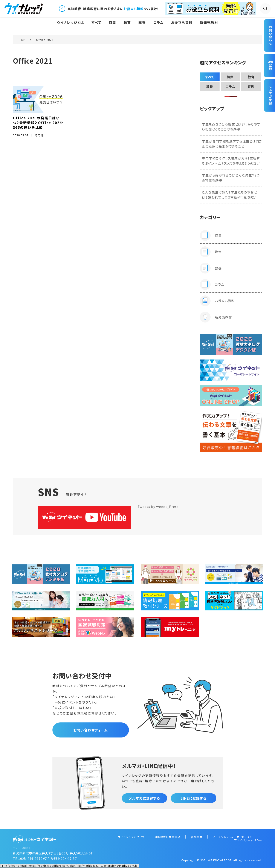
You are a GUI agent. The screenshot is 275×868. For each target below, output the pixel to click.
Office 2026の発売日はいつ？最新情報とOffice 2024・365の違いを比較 (38, 123)
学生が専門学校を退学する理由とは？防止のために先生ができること (232, 144)
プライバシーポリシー (248, 840)
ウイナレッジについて (131, 837)
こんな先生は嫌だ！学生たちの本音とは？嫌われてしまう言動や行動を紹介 (230, 195)
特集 (112, 22)
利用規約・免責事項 (168, 837)
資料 (251, 87)
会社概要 (197, 837)
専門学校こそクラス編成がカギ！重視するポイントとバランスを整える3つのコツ (231, 161)
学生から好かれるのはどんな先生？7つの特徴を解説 (231, 178)
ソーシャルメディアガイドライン (232, 837)
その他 (39, 135)
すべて (96, 22)
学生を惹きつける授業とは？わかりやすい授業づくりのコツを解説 (231, 127)
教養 (142, 22)
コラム (158, 22)
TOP (22, 40)
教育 (127, 22)
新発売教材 (209, 22)
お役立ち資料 (182, 22)
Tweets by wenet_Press (158, 506)
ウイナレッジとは (70, 22)
